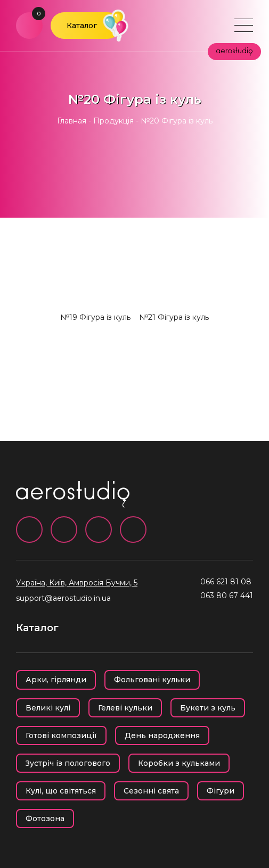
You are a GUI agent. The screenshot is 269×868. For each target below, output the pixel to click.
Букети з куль (208, 708)
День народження (162, 735)
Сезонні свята (151, 791)
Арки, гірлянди (56, 680)
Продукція (113, 121)
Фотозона (45, 819)
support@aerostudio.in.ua (63, 598)
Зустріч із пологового (68, 763)
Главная (72, 121)
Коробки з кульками (179, 763)
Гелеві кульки (125, 708)
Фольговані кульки (152, 680)
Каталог (82, 26)
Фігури (221, 791)
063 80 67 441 (227, 596)
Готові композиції (61, 735)
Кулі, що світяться (61, 791)
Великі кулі (48, 708)
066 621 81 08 (226, 582)
